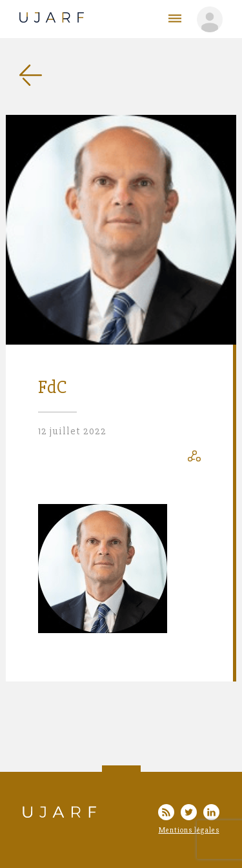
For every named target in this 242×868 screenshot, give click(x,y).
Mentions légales (189, 830)
